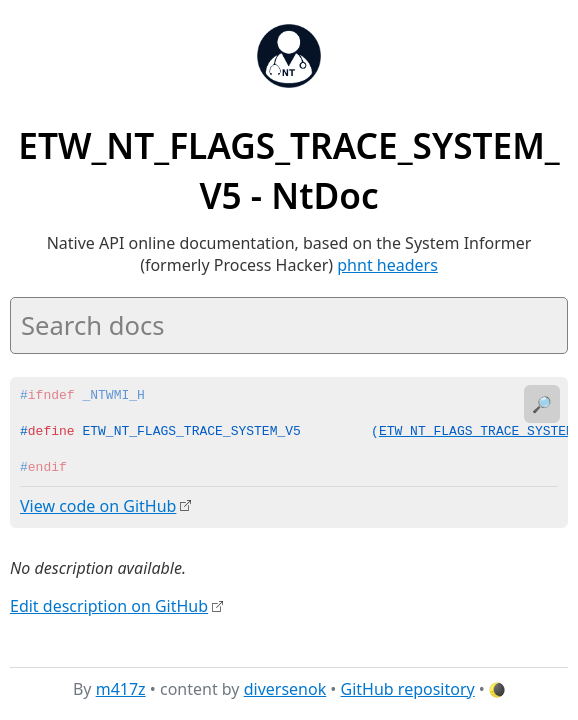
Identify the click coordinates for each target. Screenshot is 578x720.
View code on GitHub (98, 506)
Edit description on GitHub (109, 605)
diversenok (285, 689)
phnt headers (387, 265)
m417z (121, 689)
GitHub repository (408, 689)
